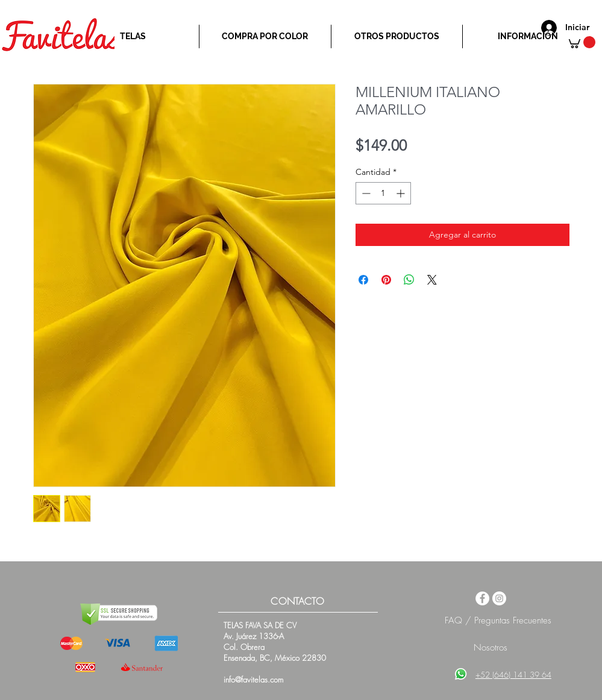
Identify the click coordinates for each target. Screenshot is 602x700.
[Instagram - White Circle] (499, 598)
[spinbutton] (383, 193)
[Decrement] (365, 193)
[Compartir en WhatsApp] (409, 280)
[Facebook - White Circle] (482, 598)
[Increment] (402, 193)
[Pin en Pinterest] (386, 280)
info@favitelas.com (253, 680)
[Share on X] (432, 280)
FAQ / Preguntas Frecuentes (498, 620)
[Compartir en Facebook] (363, 280)
